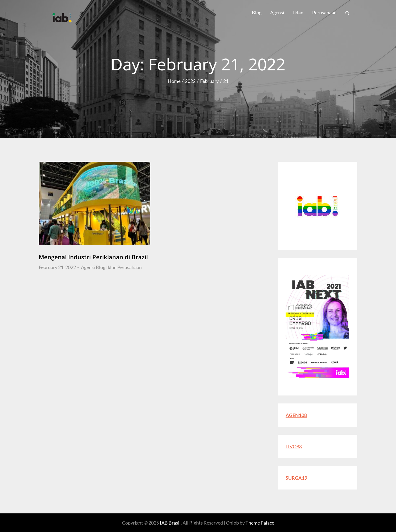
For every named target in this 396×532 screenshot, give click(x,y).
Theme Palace (260, 523)
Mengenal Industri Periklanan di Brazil (93, 257)
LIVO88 (294, 446)
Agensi (277, 12)
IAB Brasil (170, 523)
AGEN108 (296, 415)
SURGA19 (296, 478)
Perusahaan (324, 12)
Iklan (298, 12)
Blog (257, 12)
